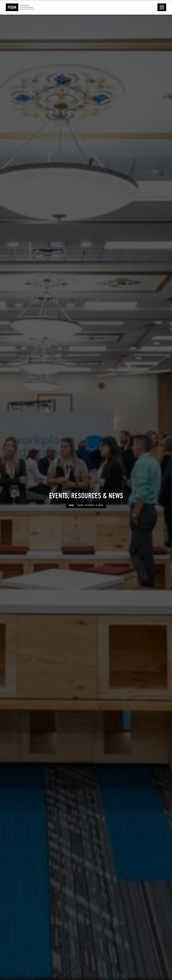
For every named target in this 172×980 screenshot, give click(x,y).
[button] (162, 7)
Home (71, 505)
